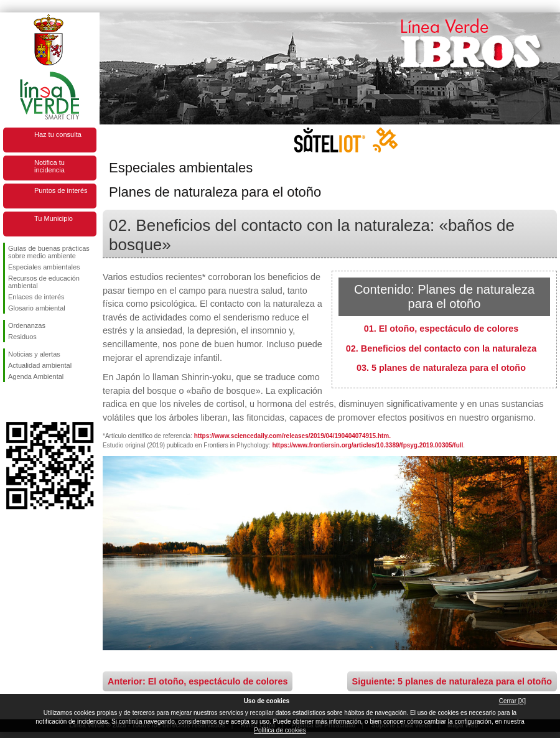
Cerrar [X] (512, 701)
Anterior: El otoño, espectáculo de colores (198, 681)
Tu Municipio (54, 218)
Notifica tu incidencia (49, 166)
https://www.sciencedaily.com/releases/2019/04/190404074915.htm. (292, 436)
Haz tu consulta (58, 134)
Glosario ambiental (37, 308)
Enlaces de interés (36, 297)
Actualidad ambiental (40, 365)
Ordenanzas (27, 325)
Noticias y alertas (34, 354)
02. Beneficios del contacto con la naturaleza (441, 348)
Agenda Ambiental (36, 376)
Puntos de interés (61, 190)
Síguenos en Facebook (11, 402)
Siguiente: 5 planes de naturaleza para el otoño (452, 681)
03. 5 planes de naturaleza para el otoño (441, 368)
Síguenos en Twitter (31, 402)
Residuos (22, 337)
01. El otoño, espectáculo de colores (441, 329)
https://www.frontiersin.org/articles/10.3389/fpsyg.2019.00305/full (367, 445)
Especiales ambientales (44, 267)
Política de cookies (280, 730)
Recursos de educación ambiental (44, 282)
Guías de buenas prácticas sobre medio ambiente (49, 252)
